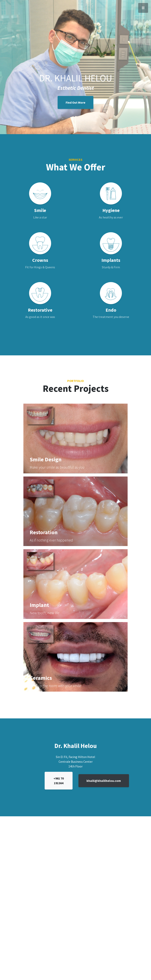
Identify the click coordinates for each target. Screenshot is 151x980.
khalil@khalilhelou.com (104, 781)
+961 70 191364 (59, 781)
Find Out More (75, 102)
